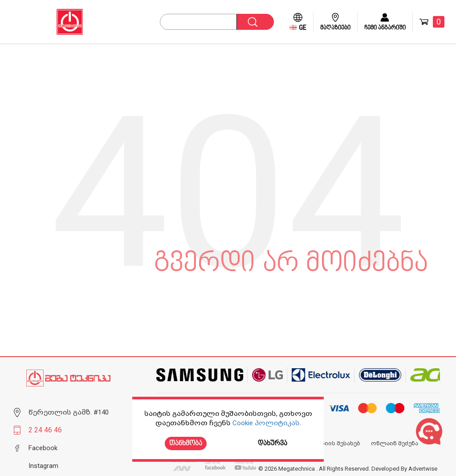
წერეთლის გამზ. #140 (69, 412)
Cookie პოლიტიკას (266, 423)
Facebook (43, 448)
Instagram (43, 466)
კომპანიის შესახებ (331, 443)
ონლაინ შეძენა (395, 443)
